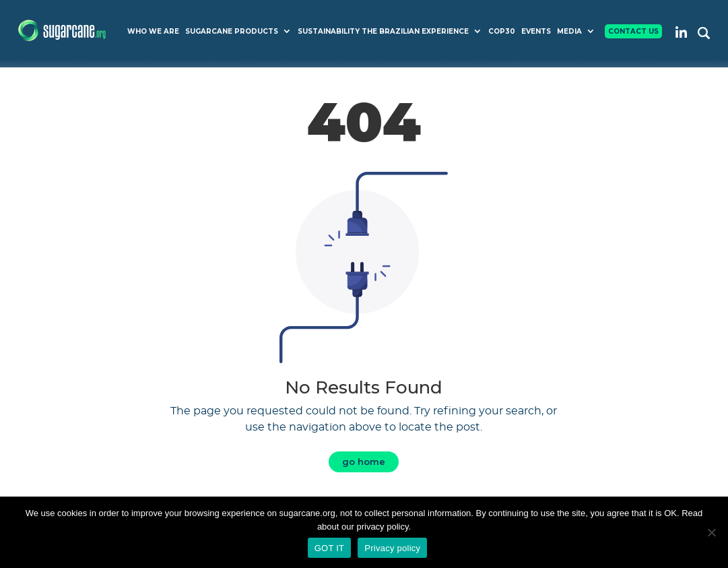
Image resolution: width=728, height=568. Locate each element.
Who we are (153, 32)
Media (569, 32)
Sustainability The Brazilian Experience (383, 32)
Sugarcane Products (232, 32)
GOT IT (330, 548)
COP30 (502, 32)
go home (364, 462)
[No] (711, 532)
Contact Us (633, 31)
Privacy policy (392, 548)
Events (536, 32)
